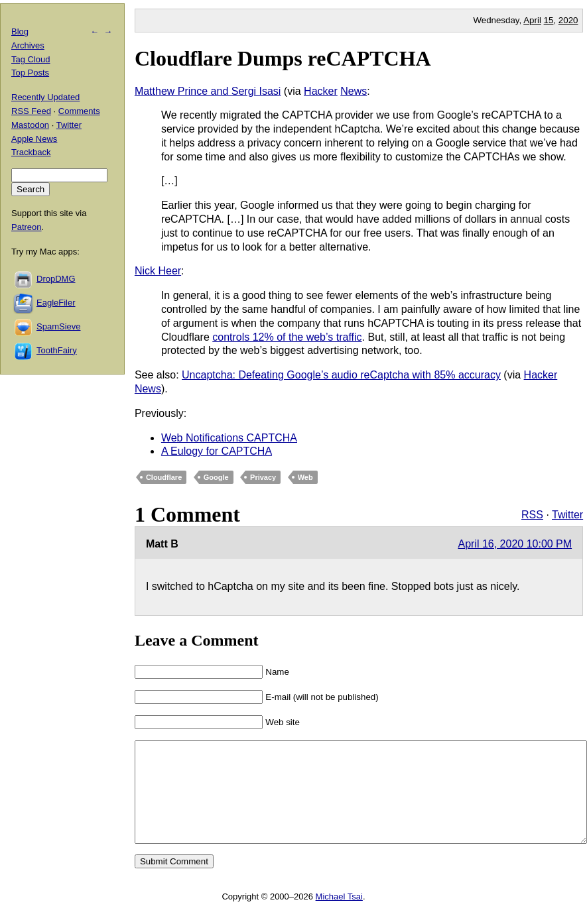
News (354, 91)
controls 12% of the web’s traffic (287, 337)
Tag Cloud (31, 59)
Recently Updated (45, 97)
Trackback (31, 152)
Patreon (27, 227)
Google (216, 477)
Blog (20, 31)
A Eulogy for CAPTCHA (217, 451)
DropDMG (56, 279)
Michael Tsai (339, 916)
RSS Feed (31, 111)
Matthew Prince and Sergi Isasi (208, 91)
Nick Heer (158, 271)
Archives (28, 45)
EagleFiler (56, 303)
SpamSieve (58, 326)
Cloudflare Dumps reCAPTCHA (283, 58)
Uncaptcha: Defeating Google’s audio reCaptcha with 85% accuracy (341, 375)
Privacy (263, 477)
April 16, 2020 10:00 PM (515, 544)
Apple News (34, 139)
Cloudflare (164, 477)
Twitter (567, 515)
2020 (568, 20)
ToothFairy (57, 350)
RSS (532, 515)
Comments (79, 111)
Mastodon (30, 125)
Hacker (321, 91)
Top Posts (30, 73)
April (532, 20)
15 (549, 20)
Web (305, 477)
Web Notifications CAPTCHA (229, 438)
